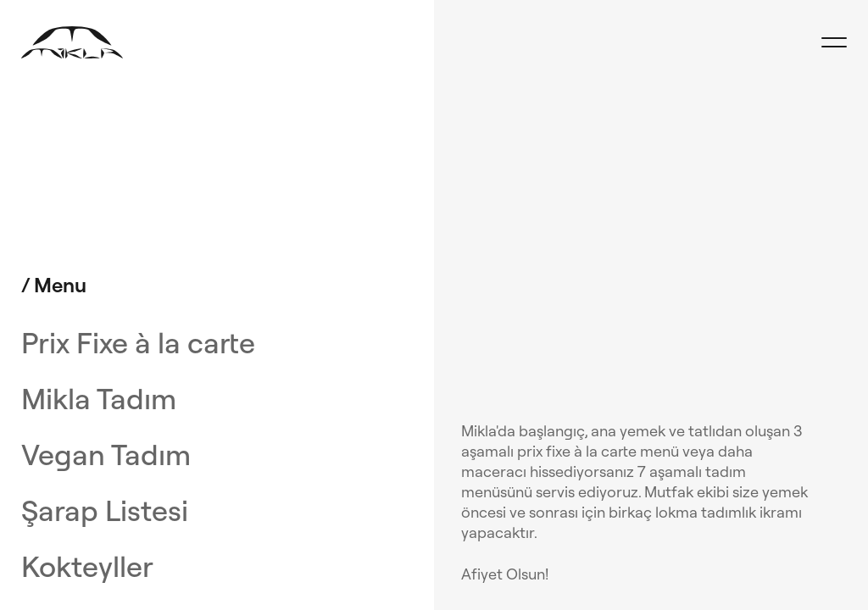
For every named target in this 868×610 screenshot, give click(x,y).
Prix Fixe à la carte (138, 343)
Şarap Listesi (105, 511)
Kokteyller (87, 567)
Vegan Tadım (106, 455)
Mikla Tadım (99, 399)
